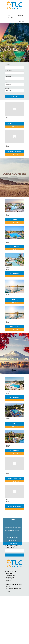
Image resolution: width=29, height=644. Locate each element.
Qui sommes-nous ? (10, 624)
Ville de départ (14, 78)
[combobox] (14, 67)
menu (21, 22)
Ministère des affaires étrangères (13, 637)
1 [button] (10, 589)
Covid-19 (8, 640)
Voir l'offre (13, 592)
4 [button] (15, 589)
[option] (13, 580)
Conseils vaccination (11, 638)
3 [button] (14, 589)
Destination (14, 66)
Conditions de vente (10, 627)
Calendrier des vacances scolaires (14, 635)
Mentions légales (10, 625)
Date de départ (14, 72)
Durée (14, 84)
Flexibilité (14, 90)
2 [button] (12, 589)
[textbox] (12, 67)
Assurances (9, 629)
